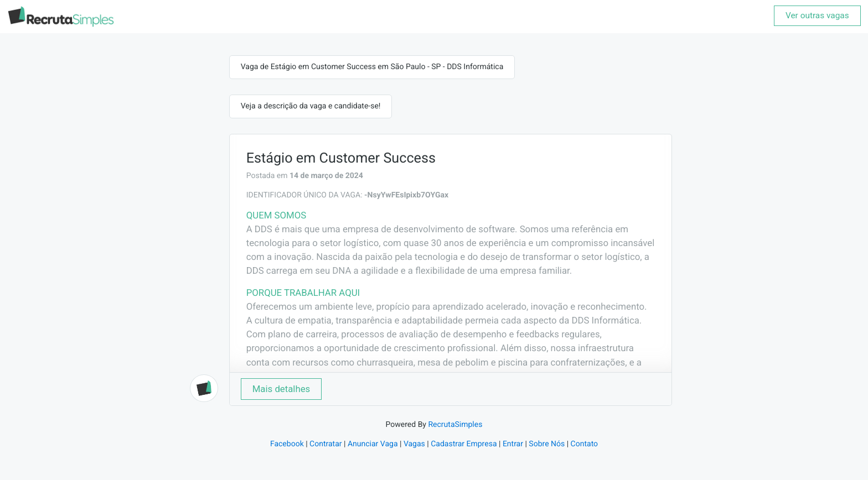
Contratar (325, 444)
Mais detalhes (281, 389)
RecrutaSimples (455, 425)
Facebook (287, 444)
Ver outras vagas (817, 15)
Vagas (414, 444)
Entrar (513, 444)
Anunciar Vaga (373, 444)
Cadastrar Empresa (464, 444)
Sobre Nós (547, 444)
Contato (584, 444)
